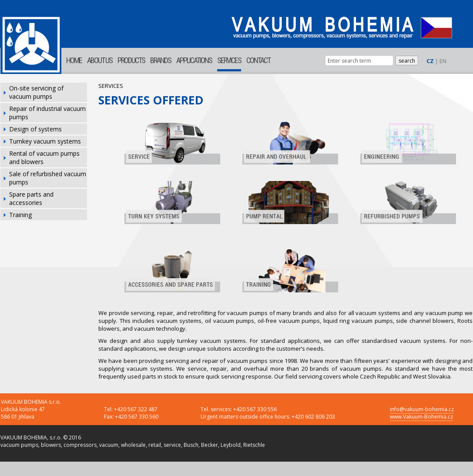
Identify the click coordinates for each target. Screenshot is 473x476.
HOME (74, 60)
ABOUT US (100, 60)
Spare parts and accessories (31, 198)
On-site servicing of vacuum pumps (36, 92)
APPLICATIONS (194, 60)
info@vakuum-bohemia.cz (422, 409)
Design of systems (35, 129)
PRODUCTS (131, 60)
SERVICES (229, 60)
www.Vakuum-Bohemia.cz (421, 417)
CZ (430, 61)
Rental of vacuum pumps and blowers (44, 158)
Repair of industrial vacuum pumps (47, 113)
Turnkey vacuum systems (45, 141)
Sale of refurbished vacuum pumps (48, 178)
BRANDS (161, 60)
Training (20, 215)
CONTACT (258, 60)
